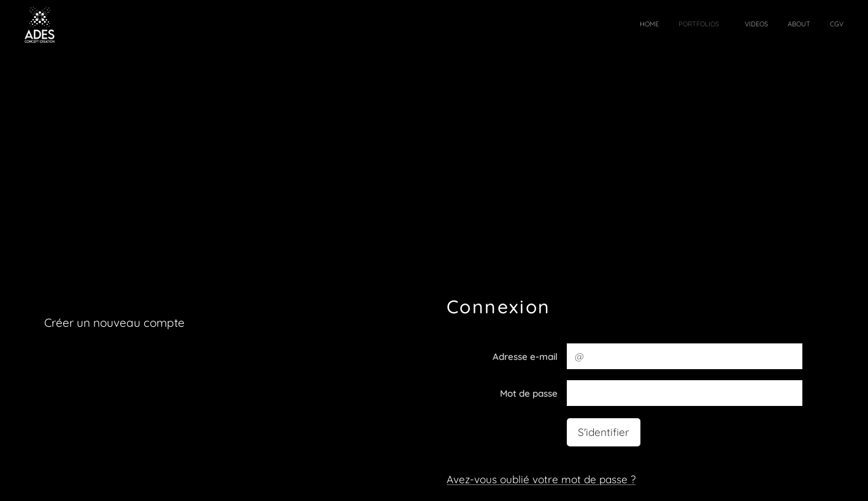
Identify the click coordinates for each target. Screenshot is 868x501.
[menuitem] (762, 25)
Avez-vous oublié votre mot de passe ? (541, 479)
